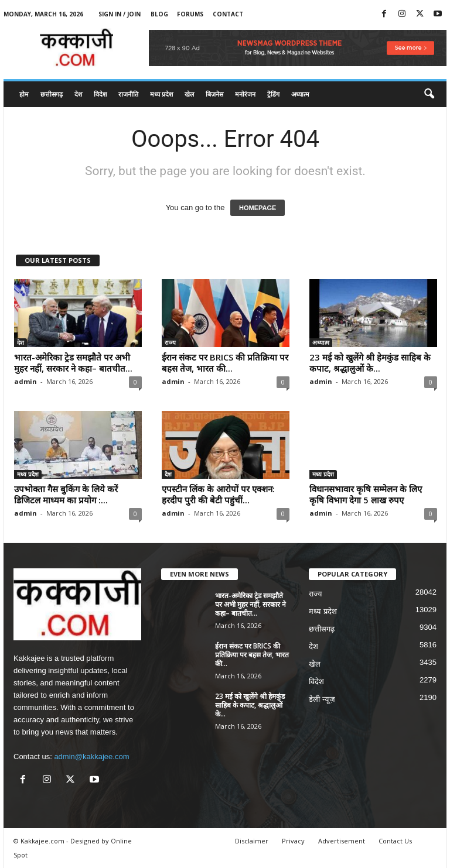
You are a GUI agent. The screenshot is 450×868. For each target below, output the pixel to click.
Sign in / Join (120, 14)
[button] (429, 94)
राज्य (170, 342)
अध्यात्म (300, 94)
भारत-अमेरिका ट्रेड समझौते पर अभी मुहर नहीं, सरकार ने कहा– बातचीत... (73, 363)
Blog (159, 14)
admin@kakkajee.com (91, 757)
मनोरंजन (245, 94)
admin (25, 381)
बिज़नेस (214, 94)
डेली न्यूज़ (322, 699)
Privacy (293, 841)
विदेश (100, 94)
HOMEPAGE (258, 208)
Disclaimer (252, 841)
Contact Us (395, 841)
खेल (189, 94)
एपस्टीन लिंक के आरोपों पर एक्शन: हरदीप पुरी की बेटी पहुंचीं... (218, 494)
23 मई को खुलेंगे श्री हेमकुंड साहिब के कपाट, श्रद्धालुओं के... (370, 363)
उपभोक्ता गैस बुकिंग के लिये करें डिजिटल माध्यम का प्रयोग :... (66, 494)
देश (78, 94)
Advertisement (342, 841)
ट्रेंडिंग (273, 94)
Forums (190, 14)
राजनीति (128, 94)
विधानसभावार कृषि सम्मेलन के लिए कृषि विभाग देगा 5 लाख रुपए (366, 494)
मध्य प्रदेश (161, 94)
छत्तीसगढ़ (52, 94)
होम (24, 94)
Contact (228, 14)
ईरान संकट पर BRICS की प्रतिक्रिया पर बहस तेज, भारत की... (225, 363)
